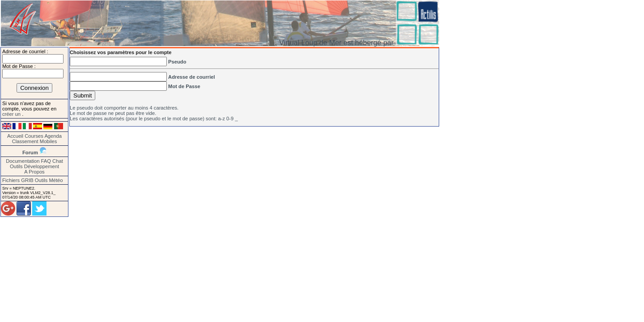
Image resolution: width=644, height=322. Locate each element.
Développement (42, 166)
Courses (34, 136)
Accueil (15, 136)
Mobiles (49, 141)
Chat (58, 161)
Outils (16, 166)
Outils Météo (49, 180)
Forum (30, 153)
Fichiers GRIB (18, 180)
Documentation (23, 161)
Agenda (53, 136)
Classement (25, 141)
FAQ (46, 161)
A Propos (34, 172)
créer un (12, 114)
